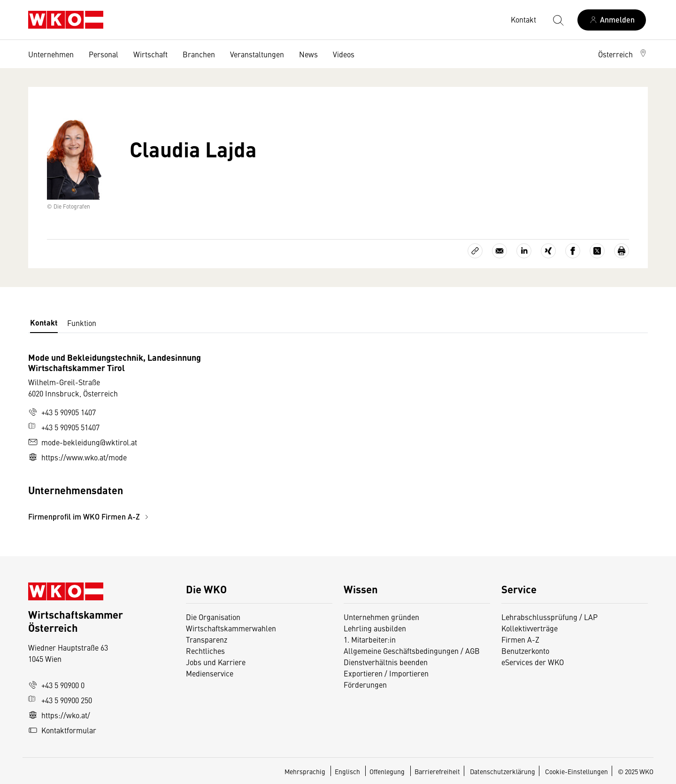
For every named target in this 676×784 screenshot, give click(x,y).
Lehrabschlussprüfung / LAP (549, 617)
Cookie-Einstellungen (576, 771)
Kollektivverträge (530, 628)
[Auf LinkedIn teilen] (524, 251)
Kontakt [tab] (44, 322)
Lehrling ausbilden (375, 628)
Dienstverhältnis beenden (386, 662)
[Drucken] (622, 251)
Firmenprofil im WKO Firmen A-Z (90, 516)
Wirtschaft (150, 54)
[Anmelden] (612, 20)
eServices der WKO (533, 662)
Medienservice (210, 673)
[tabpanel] (235, 437)
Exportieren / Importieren (386, 673)
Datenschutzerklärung (503, 771)
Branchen (199, 54)
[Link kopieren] (475, 251)
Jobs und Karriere (216, 662)
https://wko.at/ (59, 715)
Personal (104, 54)
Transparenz (207, 639)
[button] (623, 54)
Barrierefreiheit (437, 771)
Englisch (348, 771)
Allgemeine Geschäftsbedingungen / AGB (412, 651)
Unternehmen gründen (381, 617)
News (308, 54)
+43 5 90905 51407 (64, 427)
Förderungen (365, 684)
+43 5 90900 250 (60, 700)
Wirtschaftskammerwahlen (231, 628)
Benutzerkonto (525, 651)
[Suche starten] (558, 20)
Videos (344, 54)
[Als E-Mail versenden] (499, 251)
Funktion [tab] (82, 323)
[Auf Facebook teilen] (573, 251)
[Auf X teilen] (597, 251)
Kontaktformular (62, 730)
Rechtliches (205, 651)
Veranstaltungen (257, 54)
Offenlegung (387, 771)
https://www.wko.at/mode (77, 457)
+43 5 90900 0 (56, 685)
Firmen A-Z (520, 639)
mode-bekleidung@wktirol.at (83, 442)
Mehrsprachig (306, 771)
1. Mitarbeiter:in (370, 639)
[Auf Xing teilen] (548, 251)
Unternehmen (51, 54)
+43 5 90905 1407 (62, 412)
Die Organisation (213, 617)
